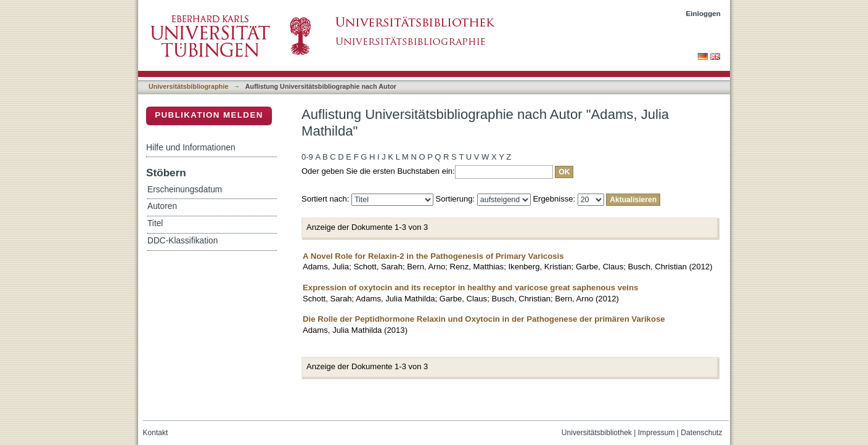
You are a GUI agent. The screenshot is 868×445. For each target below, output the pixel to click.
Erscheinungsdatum (185, 190)
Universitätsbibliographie (188, 86)
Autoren (162, 206)
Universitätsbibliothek (597, 433)
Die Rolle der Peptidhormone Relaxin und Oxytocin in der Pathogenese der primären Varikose (484, 319)
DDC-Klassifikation (182, 241)
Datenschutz (701, 433)
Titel (155, 223)
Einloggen (704, 13)
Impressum (657, 433)
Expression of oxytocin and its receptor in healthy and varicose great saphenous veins (470, 288)
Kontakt (156, 433)
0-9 (307, 157)
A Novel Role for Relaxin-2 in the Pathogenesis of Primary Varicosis (433, 256)
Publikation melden (209, 115)
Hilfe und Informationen (191, 147)
